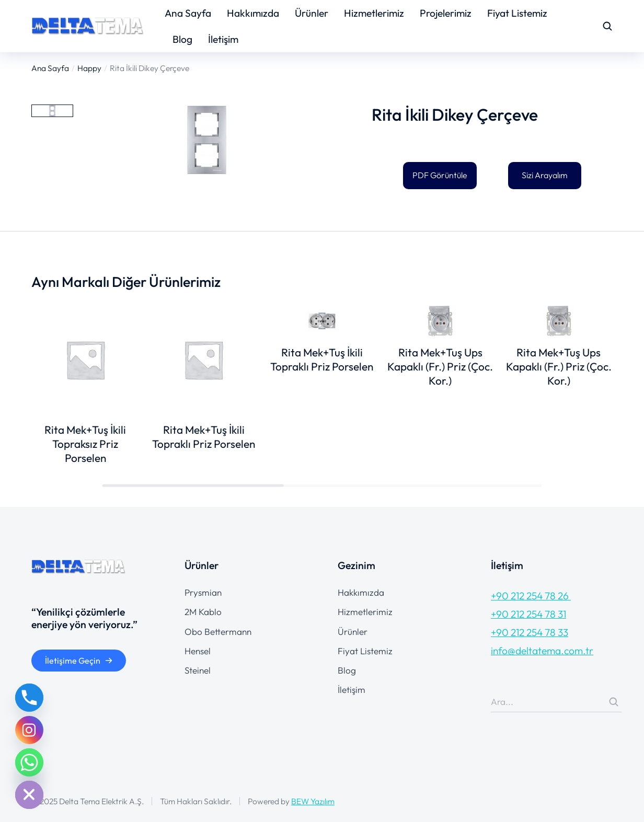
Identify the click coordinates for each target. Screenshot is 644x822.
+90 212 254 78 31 (528, 614)
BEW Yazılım (313, 801)
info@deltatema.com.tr (542, 651)
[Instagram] (29, 730)
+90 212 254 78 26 (531, 596)
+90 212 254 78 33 (530, 632)
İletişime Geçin (79, 661)
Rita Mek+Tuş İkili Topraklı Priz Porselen (204, 437)
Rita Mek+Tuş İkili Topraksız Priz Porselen (85, 444)
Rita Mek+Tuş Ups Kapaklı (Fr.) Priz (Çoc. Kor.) (440, 366)
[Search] (614, 702)
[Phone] (29, 698)
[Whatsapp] (29, 762)
